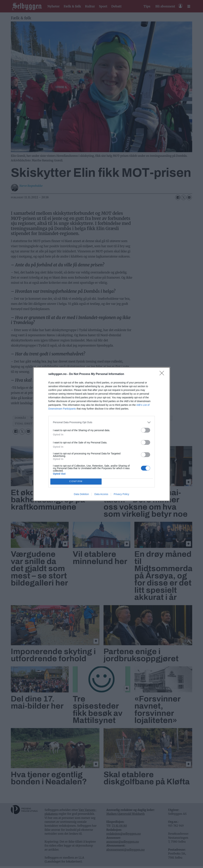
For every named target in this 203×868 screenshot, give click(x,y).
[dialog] (102, 434)
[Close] (163, 374)
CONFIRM (76, 481)
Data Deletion (81, 494)
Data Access (101, 494)
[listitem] (102, 422)
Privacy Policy (121, 494)
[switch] (146, 430)
